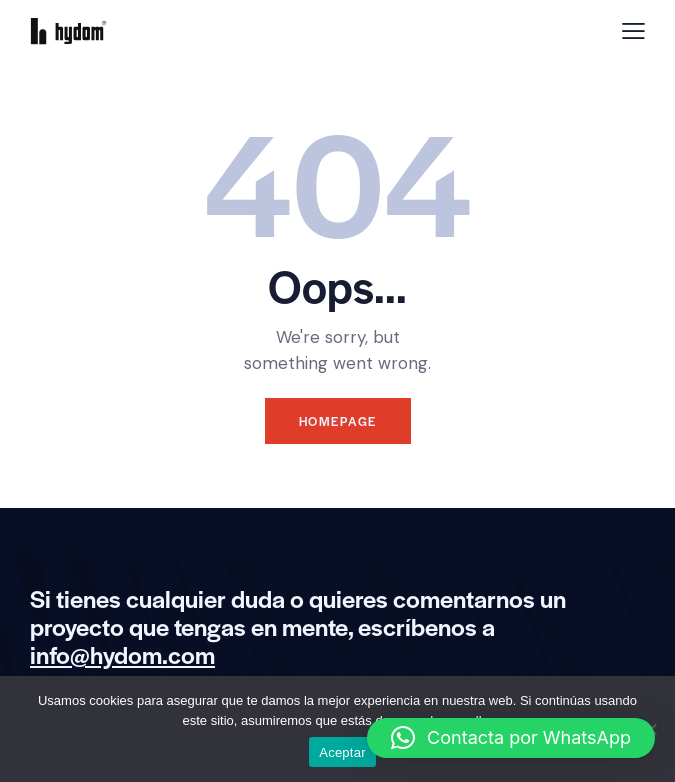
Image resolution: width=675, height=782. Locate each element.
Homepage (338, 421)
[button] (511, 738)
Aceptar (342, 752)
